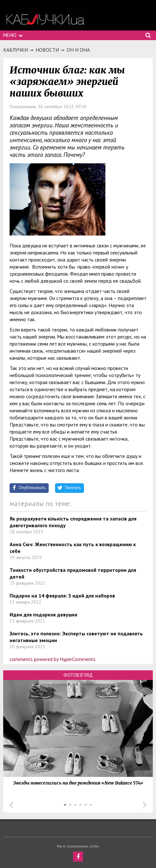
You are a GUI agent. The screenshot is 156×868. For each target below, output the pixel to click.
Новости (47, 50)
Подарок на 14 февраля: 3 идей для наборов (62, 596)
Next (145, 805)
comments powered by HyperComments (53, 659)
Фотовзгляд (78, 675)
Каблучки (16, 50)
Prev (11, 805)
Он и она (78, 50)
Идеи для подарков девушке (44, 614)
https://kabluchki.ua (45, 19)
